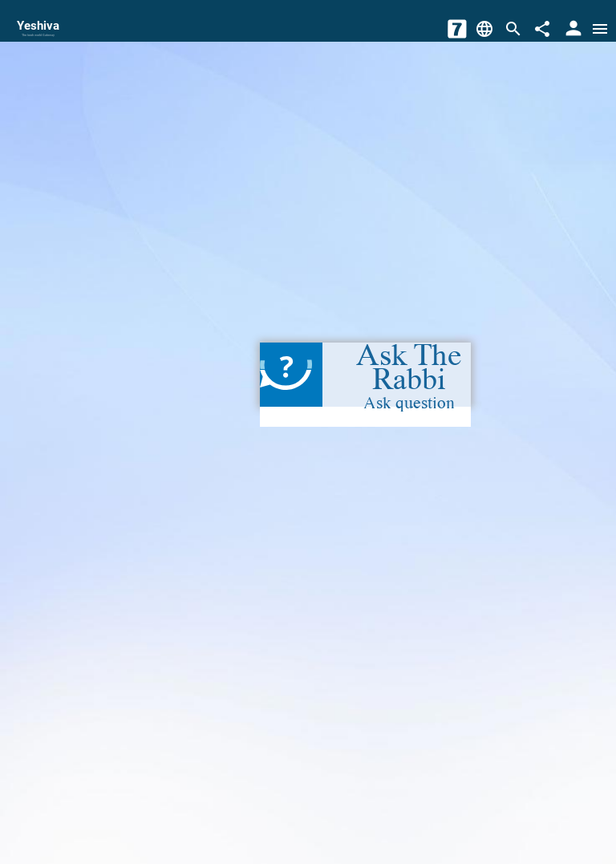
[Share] (542, 29)
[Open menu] (600, 29)
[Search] (513, 29)
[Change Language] (484, 29)
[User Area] (573, 29)
